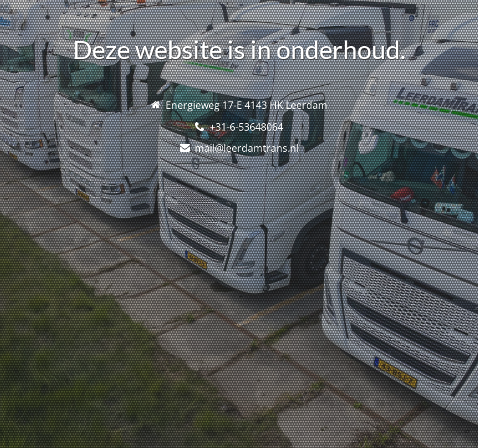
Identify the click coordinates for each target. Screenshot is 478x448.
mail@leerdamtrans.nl (247, 148)
